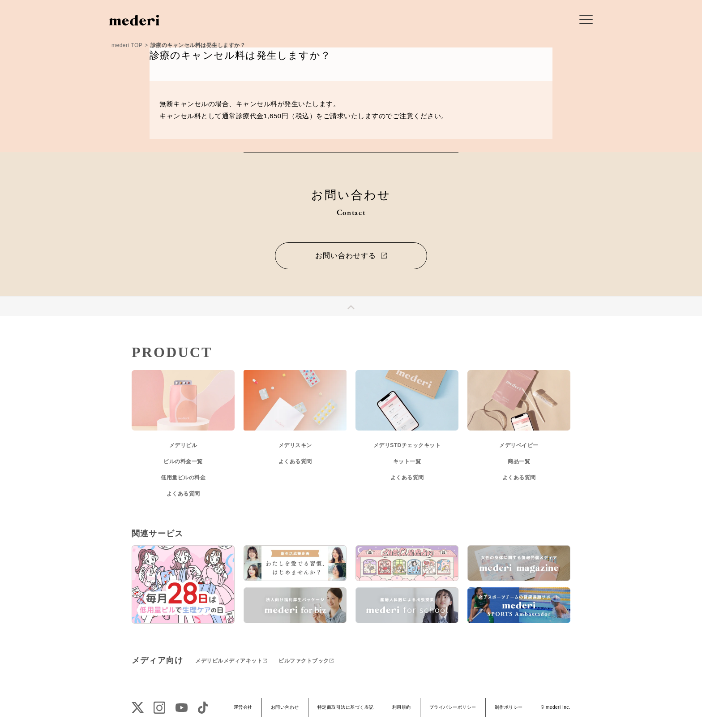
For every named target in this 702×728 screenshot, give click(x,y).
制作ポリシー (509, 707)
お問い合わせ (285, 707)
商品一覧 (519, 461)
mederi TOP (127, 45)
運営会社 (243, 707)
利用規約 (402, 707)
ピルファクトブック (304, 661)
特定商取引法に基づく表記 (346, 707)
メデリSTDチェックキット (407, 445)
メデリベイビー (519, 445)
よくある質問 (183, 494)
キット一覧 (407, 461)
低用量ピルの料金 (183, 478)
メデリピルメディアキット (229, 661)
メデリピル (183, 445)
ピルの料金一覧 (183, 461)
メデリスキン (295, 445)
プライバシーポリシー (453, 707)
